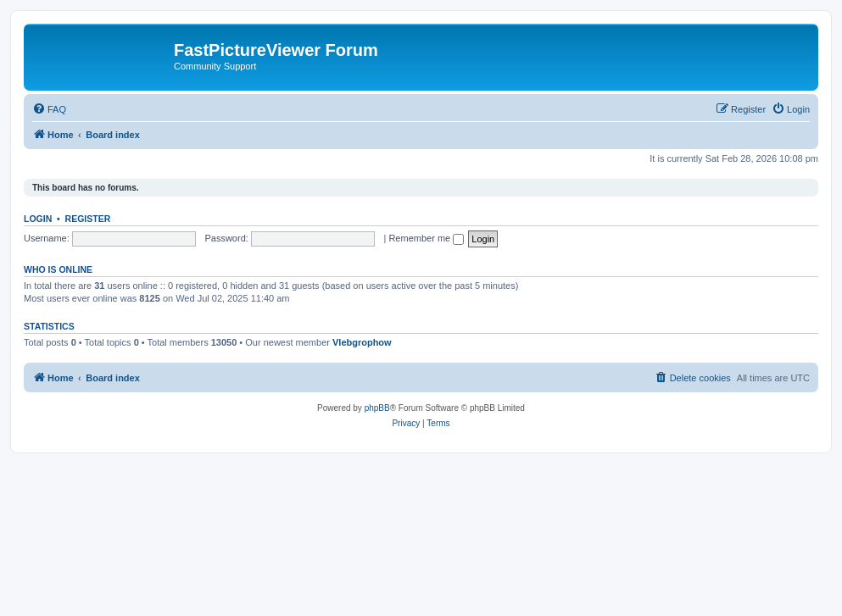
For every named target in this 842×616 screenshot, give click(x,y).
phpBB (377, 408)
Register (88, 219)
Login (38, 219)
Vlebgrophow (362, 342)
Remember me (426, 238)
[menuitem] (49, 109)
